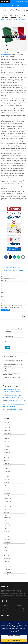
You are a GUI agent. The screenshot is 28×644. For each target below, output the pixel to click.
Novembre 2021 (7, 568)
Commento (4, 281)
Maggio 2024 (7, 487)
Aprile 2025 (6, 457)
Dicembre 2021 (7, 566)
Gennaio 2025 (7, 465)
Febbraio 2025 (7, 462)
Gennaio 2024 (7, 498)
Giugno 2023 (7, 517)
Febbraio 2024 (7, 495)
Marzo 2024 (7, 492)
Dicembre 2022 (7, 533)
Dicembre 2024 (7, 468)
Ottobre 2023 (7, 506)
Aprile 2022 (6, 555)
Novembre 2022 (7, 536)
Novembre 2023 (7, 503)
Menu (27, 10)
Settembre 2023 (8, 508)
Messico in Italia (5, 20)
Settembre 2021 (8, 574)
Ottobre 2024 (7, 473)
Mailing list (19, 607)
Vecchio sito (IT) (20, 610)
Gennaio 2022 (7, 563)
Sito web (3, 302)
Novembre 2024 (7, 470)
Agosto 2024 (7, 478)
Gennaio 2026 (7, 432)
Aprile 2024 (6, 489)
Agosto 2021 (7, 577)
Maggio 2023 (7, 519)
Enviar (7, 349)
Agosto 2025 (7, 446)
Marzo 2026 (7, 427)
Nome (3, 294)
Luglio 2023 (6, 514)
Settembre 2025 (8, 443)
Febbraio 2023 (7, 528)
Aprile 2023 (6, 522)
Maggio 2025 (7, 454)
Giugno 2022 (7, 549)
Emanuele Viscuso (7, 406)
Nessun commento (21, 20)
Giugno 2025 (7, 451)
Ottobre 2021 (7, 571)
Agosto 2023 (7, 511)
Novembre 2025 (7, 438)
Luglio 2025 (6, 449)
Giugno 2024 (7, 484)
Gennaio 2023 (7, 530)
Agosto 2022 (7, 544)
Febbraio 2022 (7, 560)
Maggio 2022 (7, 552)
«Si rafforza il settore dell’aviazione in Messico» (15, 270)
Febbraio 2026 (7, 429)
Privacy (5, 610)
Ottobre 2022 (7, 538)
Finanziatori (6, 612)
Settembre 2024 (8, 476)
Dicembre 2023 (7, 500)
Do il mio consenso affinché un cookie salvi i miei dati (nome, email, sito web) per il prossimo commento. (13, 308)
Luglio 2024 (6, 481)
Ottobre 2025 (7, 440)
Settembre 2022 (8, 541)
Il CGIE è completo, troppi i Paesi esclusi (11, 267)
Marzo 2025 (7, 459)
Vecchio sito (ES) (20, 612)
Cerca (4, 316)
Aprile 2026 (6, 424)
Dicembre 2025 (7, 435)
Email (3, 298)
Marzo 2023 (7, 525)
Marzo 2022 (7, 558)
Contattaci (6, 607)
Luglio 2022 (6, 547)
